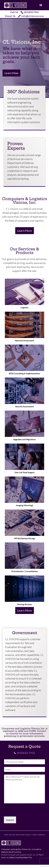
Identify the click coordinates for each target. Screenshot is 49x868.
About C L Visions (31, 835)
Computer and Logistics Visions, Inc (22, 855)
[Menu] (41, 5)
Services (12, 835)
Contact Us (41, 835)
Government (20, 835)
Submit (10, 820)
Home (6, 835)
